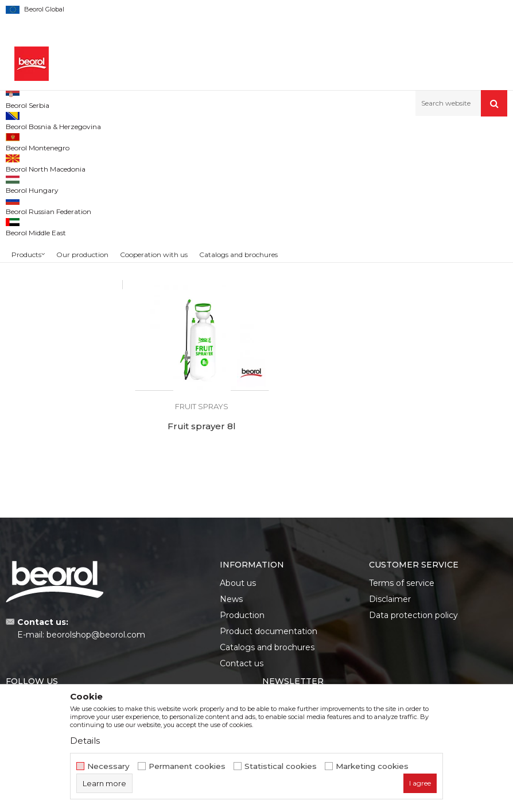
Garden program (118, 141)
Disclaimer (390, 527)
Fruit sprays (31, 229)
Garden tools (33, 187)
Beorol (28, 314)
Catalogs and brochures (267, 576)
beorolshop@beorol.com (96, 563)
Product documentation (269, 560)
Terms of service (402, 511)
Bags (20, 270)
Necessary (108, 766)
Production (242, 543)
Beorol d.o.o (25, 141)
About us (238, 511)
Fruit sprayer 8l (449, 337)
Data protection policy (413, 543)
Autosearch (326, 160)
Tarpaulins (29, 242)
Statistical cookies (281, 766)
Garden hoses (36, 201)
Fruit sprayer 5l (321, 337)
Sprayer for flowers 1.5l (192, 337)
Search (61, 387)
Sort (371, 160)
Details (85, 741)
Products (67, 141)
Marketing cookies (372, 766)
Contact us (242, 592)
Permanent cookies (187, 766)
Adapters (29, 215)
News (231, 527)
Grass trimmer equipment (57, 256)
